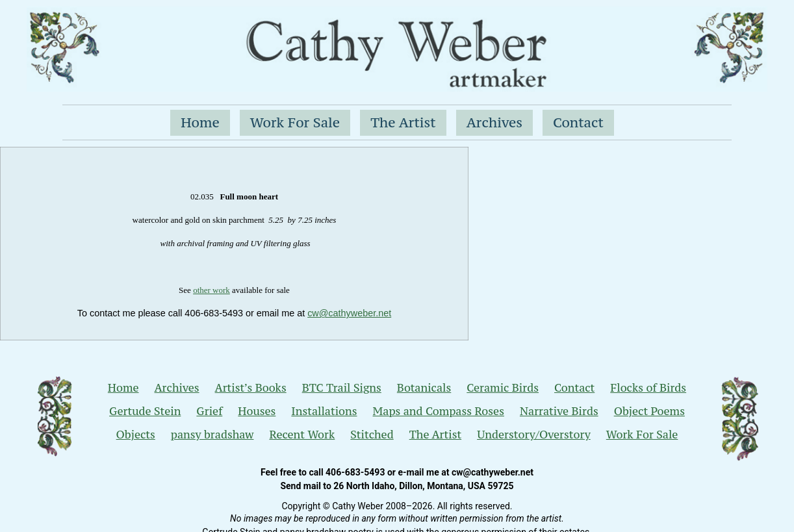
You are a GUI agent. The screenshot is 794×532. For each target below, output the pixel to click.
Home (200, 122)
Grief (209, 411)
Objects (136, 435)
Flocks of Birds (648, 388)
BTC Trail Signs (342, 388)
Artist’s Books (251, 388)
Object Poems (649, 411)
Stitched (372, 435)
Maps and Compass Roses (439, 411)
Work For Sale (295, 122)
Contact (578, 122)
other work (211, 290)
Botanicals (424, 388)
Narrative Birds (559, 411)
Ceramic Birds (503, 388)
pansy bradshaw (212, 435)
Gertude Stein (145, 411)
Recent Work (302, 435)
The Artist (403, 122)
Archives (494, 122)
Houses (257, 411)
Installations (324, 411)
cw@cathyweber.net (349, 313)
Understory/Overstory (534, 435)
